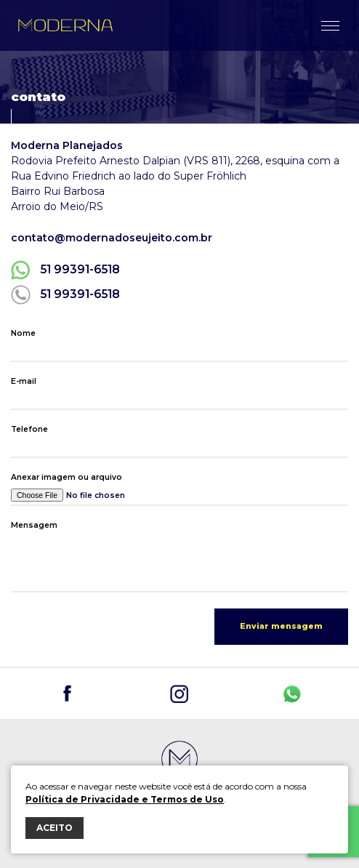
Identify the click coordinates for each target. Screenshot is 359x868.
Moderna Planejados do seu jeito (65, 25)
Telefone (29, 429)
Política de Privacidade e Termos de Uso (125, 799)
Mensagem (34, 525)
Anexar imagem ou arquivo (66, 477)
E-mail (24, 381)
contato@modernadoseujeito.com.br (112, 238)
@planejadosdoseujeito (67, 694)
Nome (23, 333)
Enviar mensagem (281, 626)
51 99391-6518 (80, 269)
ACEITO (55, 828)
